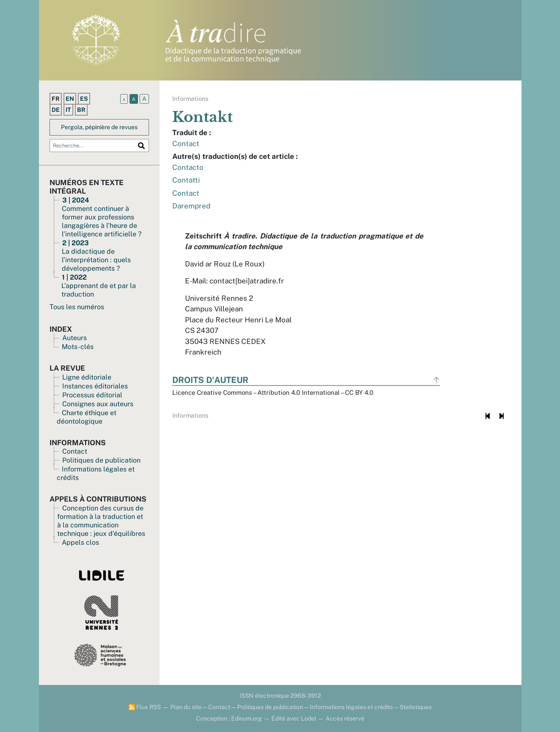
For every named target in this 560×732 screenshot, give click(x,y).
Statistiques (416, 707)
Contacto (188, 167)
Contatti (186, 180)
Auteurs (74, 338)
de (56, 110)
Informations (190, 98)
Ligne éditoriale (87, 377)
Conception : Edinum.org (229, 718)
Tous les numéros (77, 307)
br (81, 110)
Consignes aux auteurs (98, 404)
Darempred (191, 206)
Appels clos (80, 542)
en (70, 99)
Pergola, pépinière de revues (99, 127)
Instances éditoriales (95, 386)
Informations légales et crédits (351, 707)
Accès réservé (345, 718)
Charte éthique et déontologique (87, 417)
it (68, 110)
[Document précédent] (488, 416)
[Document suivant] (502, 416)
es (84, 99)
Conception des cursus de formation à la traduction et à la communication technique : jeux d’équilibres (101, 521)
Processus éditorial (92, 395)
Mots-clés (78, 347)
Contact (75, 451)
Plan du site (186, 707)
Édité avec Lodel (294, 718)
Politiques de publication (101, 460)
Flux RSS (145, 707)
